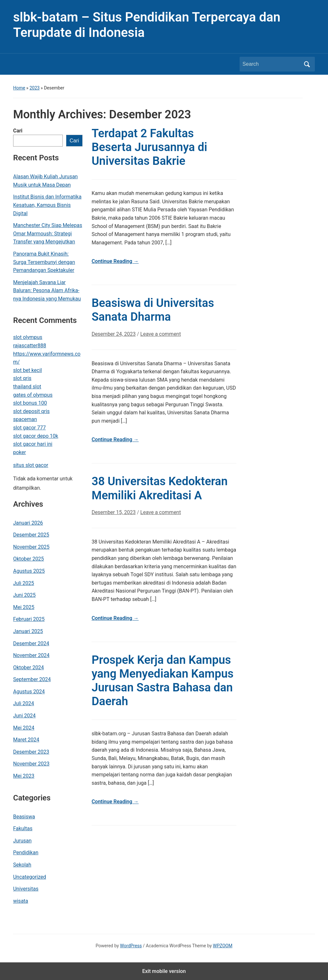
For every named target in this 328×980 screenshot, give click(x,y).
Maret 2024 (26, 740)
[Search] (271, 64)
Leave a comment (161, 334)
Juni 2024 (24, 716)
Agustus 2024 (29, 692)
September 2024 (32, 679)
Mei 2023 (24, 776)
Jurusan (22, 841)
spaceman (25, 419)
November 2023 (31, 764)
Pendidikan (26, 853)
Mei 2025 (24, 607)
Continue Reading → (115, 261)
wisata (21, 901)
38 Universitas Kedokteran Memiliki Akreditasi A (160, 488)
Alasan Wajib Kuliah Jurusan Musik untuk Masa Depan (45, 181)
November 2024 (31, 655)
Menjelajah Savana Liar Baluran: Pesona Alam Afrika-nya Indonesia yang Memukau (47, 291)
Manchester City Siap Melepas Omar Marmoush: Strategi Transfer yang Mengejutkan (48, 233)
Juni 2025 (24, 595)
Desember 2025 (31, 535)
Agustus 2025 (29, 571)
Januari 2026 (28, 523)
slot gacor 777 (29, 428)
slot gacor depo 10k (36, 436)
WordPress (131, 946)
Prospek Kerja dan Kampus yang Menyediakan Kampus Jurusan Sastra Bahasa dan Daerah (163, 681)
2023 (34, 88)
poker (20, 452)
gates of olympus (33, 395)
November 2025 (31, 547)
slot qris (22, 378)
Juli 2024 (24, 703)
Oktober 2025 (29, 559)
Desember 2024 (31, 643)
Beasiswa (24, 817)
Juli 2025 (24, 583)
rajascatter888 (30, 346)
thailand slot (27, 387)
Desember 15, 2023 (114, 512)
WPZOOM (223, 946)
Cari (18, 131)
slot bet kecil (28, 370)
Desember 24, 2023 (114, 334)
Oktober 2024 (29, 667)
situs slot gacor (31, 465)
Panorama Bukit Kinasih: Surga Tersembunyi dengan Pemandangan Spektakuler (44, 262)
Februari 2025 (29, 619)
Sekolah (22, 865)
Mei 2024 (24, 728)
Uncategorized (30, 877)
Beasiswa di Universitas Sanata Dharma (153, 310)
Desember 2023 (31, 752)
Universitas (26, 889)
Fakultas (23, 828)
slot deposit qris (31, 411)
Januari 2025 (28, 631)
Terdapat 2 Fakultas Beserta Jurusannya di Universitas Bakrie (149, 147)
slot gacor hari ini (33, 444)
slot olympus (28, 337)
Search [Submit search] (307, 64)
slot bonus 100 (30, 403)
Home (19, 88)
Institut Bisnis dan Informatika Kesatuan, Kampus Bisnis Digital (47, 205)
